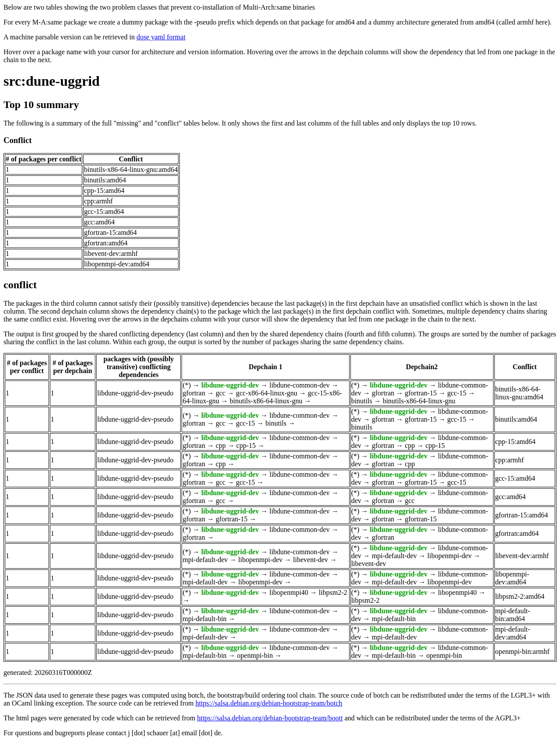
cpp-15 (246, 445)
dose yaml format (161, 37)
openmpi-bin (255, 655)
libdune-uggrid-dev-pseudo (135, 393)
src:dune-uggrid (52, 81)
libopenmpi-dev (261, 560)
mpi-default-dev (205, 560)
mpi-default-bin (204, 619)
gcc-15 (457, 393)
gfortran (194, 393)
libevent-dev (311, 560)
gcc (220, 393)
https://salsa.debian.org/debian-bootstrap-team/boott (270, 718)
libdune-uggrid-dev (230, 385)
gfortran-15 (421, 393)
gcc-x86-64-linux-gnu (266, 393)
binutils (362, 401)
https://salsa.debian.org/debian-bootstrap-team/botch (269, 703)
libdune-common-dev (300, 385)
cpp (221, 445)
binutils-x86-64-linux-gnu (266, 401)
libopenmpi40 (289, 592)
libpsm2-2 (333, 592)
